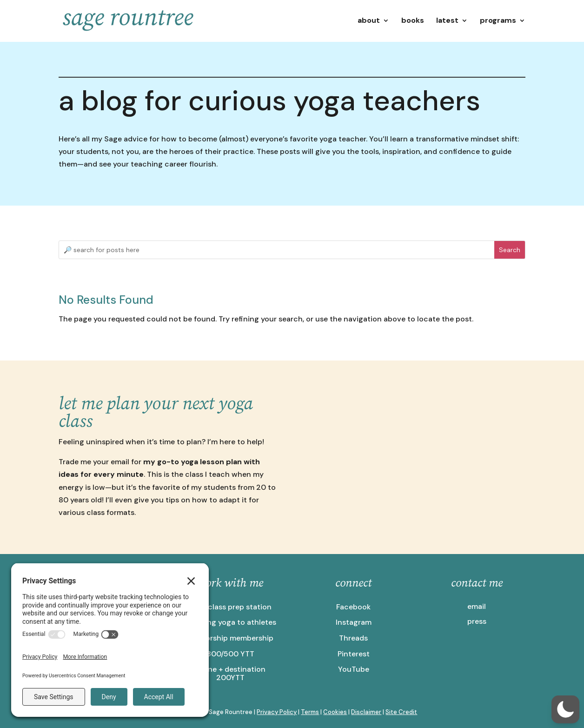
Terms (310, 712)
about (369, 21)
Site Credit (401, 712)
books (413, 21)
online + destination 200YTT (230, 673)
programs (498, 21)
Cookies (335, 712)
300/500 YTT (230, 654)
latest (447, 21)
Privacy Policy (277, 712)
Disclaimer (366, 712)
